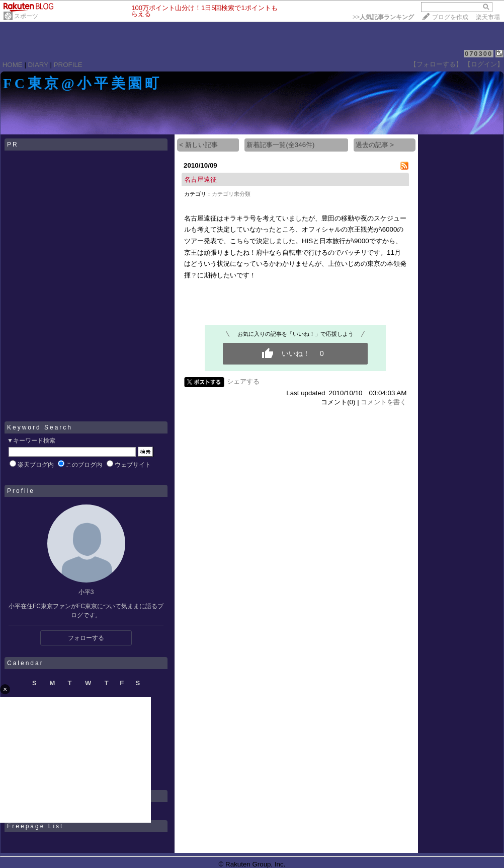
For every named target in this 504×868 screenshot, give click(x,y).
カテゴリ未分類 (231, 194)
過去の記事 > (375, 145)
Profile (21, 491)
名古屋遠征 (200, 179)
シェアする (243, 381)
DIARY (38, 65)
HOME (13, 65)
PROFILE (68, 65)
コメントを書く (384, 402)
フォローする (86, 638)
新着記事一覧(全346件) (280, 145)
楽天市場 (488, 17)
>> (383, 17)
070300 (479, 54)
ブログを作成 (450, 17)
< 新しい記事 (198, 145)
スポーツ (26, 16)
